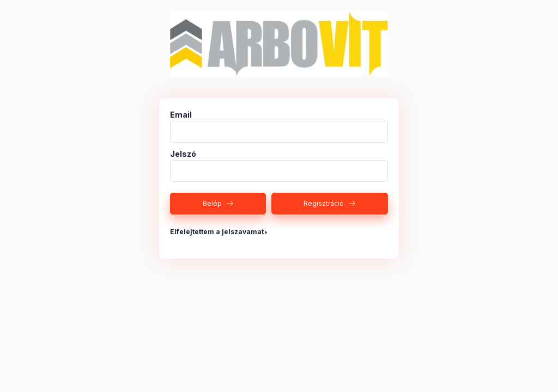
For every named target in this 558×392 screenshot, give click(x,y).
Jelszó (183, 154)
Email (181, 115)
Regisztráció (324, 203)
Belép (212, 203)
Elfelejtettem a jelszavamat (217, 232)
